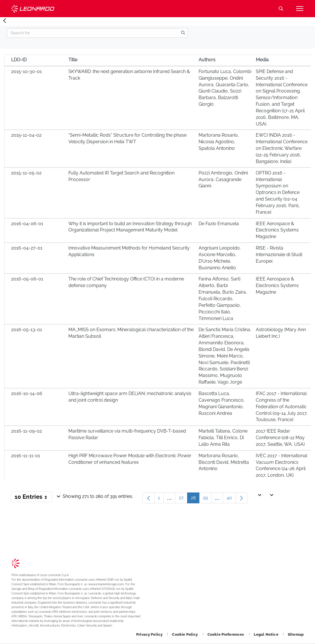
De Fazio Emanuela (219, 224)
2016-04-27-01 (27, 248)
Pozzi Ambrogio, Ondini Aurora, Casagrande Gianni (223, 179)
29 (207, 499)
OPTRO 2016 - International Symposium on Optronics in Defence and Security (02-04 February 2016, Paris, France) (278, 193)
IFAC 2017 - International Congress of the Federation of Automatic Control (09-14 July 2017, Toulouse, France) (282, 407)
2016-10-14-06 (27, 393)
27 (183, 499)
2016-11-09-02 (26, 431)
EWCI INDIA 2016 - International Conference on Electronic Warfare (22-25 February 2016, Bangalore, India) (282, 148)
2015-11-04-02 (26, 135)
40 (231, 499)
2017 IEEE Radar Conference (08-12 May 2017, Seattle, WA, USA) (280, 438)
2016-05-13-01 (27, 330)
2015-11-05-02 (26, 173)
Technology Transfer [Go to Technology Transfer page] (33, 9)
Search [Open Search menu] (281, 9)
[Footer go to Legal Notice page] (267, 634)
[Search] (93, 33)
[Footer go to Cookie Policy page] (185, 634)
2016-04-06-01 (27, 224)
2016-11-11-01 (26, 456)
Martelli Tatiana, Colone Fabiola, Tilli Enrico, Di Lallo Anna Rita (223, 438)
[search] (183, 33)
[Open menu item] (300, 9)
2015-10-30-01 (26, 71)
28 (195, 499)
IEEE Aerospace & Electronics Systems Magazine (277, 230)
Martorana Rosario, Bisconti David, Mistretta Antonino (224, 462)
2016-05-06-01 (27, 279)
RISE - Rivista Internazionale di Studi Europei (279, 255)
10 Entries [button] (33, 498)
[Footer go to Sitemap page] (296, 634)
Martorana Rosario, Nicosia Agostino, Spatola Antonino (219, 142)
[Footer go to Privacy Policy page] (150, 634)
